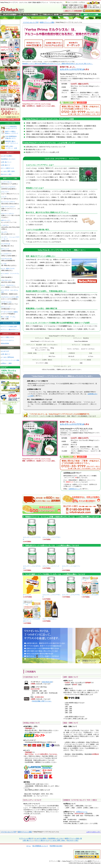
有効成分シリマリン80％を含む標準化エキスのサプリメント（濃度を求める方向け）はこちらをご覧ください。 (58, 64)
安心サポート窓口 (6, 174)
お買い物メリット (6, 162)
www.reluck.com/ (47, 682)
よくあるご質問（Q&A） (8, 171)
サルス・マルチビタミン (51, 618)
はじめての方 (5, 351)
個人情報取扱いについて (40, 846)
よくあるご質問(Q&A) (8, 357)
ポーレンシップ (6, 307)
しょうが (4, 264)
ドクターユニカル (6, 302)
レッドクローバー (6, 254)
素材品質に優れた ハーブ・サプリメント (12, 142)
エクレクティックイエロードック (71, 566)
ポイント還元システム (8, 337)
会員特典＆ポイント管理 (10, 334)
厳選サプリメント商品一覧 (73, 838)
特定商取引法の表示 (56, 846)
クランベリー (5, 192)
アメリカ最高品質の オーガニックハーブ (11, 127)
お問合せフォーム (82, 812)
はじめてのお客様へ (7, 156)
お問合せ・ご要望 (6, 363)
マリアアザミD (6, 244)
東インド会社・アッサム (8, 317)
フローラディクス (6, 280)
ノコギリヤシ (5, 225)
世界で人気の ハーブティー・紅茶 (11, 147)
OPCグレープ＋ (6, 220)
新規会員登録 (5, 343)
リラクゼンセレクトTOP (31, 22)
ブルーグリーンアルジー (8, 207)
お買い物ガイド (6, 165)
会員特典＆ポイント (74, 489)
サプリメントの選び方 (10, 323)
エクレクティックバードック (51, 565)
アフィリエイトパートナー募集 (10, 360)
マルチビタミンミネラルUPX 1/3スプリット (32, 619)
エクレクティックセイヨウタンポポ (32, 566)
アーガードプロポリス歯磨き (10, 312)
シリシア (4, 197)
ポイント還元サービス (8, 168)
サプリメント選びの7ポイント (10, 330)
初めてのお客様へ (73, 2)
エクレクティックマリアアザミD (72, 69)
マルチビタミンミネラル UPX (10, 297)
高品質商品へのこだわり (8, 159)
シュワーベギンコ (6, 182)
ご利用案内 (10, 348)
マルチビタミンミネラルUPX (90, 594)
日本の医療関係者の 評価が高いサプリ (11, 137)
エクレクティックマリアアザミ (52, 537)
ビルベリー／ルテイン (8, 214)
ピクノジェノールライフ (8, 187)
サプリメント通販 (55, 861)
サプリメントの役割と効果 (9, 326)
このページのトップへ (93, 832)
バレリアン (4, 232)
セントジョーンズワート (8, 202)
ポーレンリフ (5, 249)
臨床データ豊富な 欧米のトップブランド (12, 132)
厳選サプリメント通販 (47, 22)
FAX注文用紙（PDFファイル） (42, 701)
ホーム (29, 846)
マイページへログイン (8, 340)
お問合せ (82, 2)
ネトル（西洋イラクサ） (8, 269)
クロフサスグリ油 (6, 259)
